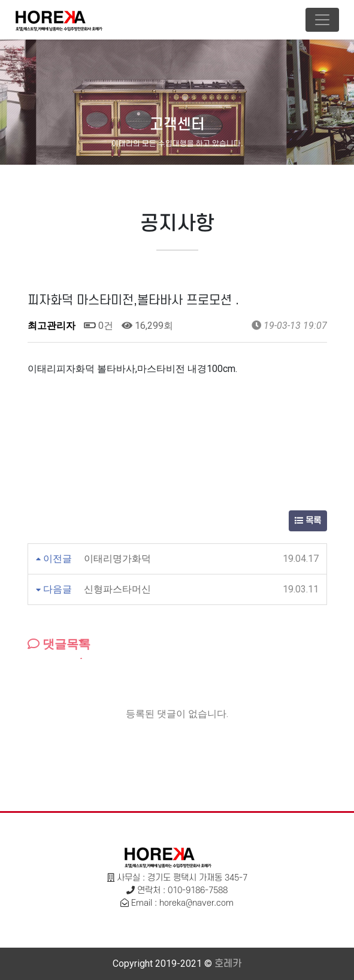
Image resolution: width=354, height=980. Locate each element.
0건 (99, 326)
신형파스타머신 (117, 589)
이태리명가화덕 (117, 559)
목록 (308, 521)
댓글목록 (59, 644)
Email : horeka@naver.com (182, 903)
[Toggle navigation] (322, 20)
